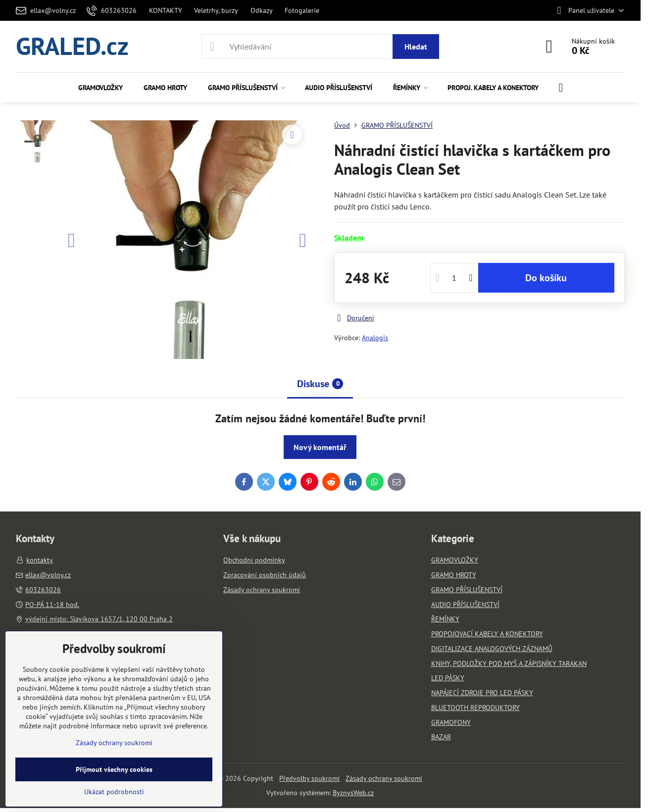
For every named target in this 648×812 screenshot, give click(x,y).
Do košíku (546, 278)
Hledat (416, 47)
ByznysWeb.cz (353, 793)
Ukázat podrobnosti (114, 792)
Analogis (375, 338)
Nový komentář (320, 447)
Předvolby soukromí (309, 778)
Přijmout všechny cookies (114, 769)
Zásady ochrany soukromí (384, 778)
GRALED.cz (72, 47)
